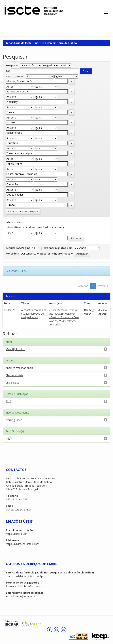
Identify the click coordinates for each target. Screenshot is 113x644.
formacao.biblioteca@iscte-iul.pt (25, 586)
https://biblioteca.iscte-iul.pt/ (22, 544)
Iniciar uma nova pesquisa (23, 211)
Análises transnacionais (19, 368)
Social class (12, 383)
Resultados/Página (18, 248)
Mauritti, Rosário (64, 314)
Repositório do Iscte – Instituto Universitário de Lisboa (41, 43)
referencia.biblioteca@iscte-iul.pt (25, 576)
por (8, 71)
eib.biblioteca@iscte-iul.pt (21, 596)
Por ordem (12, 254)
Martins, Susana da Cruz (64, 317)
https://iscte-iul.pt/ (16, 534)
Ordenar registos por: (58, 248)
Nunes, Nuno (57, 321)
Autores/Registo (51, 254)
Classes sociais (14, 375)
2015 (8, 401)
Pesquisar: (12, 65)
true (8, 439)
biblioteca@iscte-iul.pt (19, 510)
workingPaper (14, 420)
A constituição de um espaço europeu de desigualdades (34, 314)
